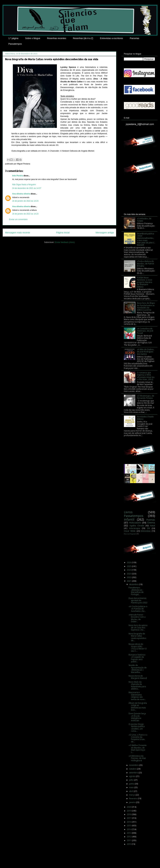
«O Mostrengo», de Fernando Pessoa (146, 397)
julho (132, 780)
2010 (129, 844)
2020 (129, 807)
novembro (134, 765)
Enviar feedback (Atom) (65, 242)
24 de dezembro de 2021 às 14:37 (27, 188)
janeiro (133, 802)
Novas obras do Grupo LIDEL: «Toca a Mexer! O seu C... (138, 648)
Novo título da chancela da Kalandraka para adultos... (137, 685)
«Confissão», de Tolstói (144, 220)
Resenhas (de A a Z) (83, 38)
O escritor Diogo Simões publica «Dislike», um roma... (137, 728)
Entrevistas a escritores (112, 38)
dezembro (134, 584)
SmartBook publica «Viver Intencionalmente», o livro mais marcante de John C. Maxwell (146, 239)
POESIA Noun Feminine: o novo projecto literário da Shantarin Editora (145, 282)
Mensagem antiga (105, 233)
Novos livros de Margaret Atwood (138, 677)
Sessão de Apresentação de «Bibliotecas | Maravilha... (138, 669)
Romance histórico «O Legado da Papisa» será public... (137, 658)
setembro (134, 773)
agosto (133, 776)
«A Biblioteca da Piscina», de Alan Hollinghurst (137, 758)
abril (131, 791)
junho (132, 784)
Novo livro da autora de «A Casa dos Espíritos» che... (138, 628)
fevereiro (133, 798)
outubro (133, 769)
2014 (129, 829)
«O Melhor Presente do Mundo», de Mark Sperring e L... (138, 749)
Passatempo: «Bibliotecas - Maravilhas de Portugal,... (136, 591)
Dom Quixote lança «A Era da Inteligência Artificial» (137, 717)
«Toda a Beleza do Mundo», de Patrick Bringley (145, 264)
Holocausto (135, 523)
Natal (153, 526)
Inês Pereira (18, 176)
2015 (129, 826)
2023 (129, 574)
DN (148, 528)
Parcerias (135, 38)
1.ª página (13, 38)
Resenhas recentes (57, 38)
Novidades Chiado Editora (145, 418)
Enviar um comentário (18, 219)
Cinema (151, 523)
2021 (129, 581)
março (132, 795)
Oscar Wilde (130, 531)
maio (132, 787)
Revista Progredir (130, 534)
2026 (129, 562)
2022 (129, 577)
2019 (129, 811)
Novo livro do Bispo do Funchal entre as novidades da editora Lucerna (146, 306)
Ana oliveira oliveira (21, 194)
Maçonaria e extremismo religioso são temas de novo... (137, 696)
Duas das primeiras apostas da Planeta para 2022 (138, 600)
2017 (129, 818)
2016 (129, 822)
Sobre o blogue (33, 38)
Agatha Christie (137, 526)
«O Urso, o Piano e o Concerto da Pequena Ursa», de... (138, 738)
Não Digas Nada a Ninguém (24, 185)
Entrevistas (146, 531)
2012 (129, 837)
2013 (129, 833)
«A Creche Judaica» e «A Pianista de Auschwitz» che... (138, 609)
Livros (128, 512)
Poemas (151, 520)
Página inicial (63, 233)
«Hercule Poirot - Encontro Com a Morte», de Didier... (137, 618)
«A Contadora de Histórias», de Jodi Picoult (145, 331)
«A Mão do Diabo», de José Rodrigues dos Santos (146, 352)
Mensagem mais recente (18, 233)
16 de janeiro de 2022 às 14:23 (25, 201)
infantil (129, 519)
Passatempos (15, 44)
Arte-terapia (135, 528)
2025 (129, 566)
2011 (129, 840)
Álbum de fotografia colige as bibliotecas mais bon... (138, 706)
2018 (129, 814)
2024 (129, 570)
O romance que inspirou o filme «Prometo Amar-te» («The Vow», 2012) (146, 376)
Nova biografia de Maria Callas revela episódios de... (137, 637)
